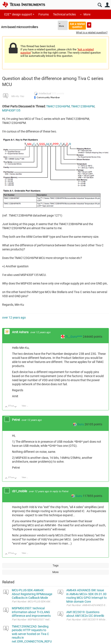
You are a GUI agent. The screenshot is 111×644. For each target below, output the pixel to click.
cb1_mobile (20, 491)
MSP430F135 (11, 110)
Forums (44, 14)
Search (100, 5)
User (107, 5)
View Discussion (27, 406)
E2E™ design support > (19, 14)
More (87, 14)
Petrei (16, 420)
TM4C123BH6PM (83, 106)
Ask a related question (77, 25)
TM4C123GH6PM (58, 106)
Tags (56, 565)
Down (16, 407)
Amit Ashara (21, 332)
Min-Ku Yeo (18, 96)
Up (6, 407)
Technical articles (64, 14)
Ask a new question (89, 25)
